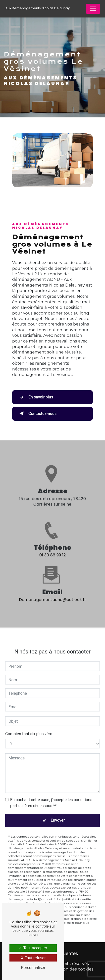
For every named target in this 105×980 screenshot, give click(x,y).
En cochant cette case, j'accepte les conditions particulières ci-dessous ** (51, 798)
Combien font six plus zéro (29, 729)
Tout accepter (33, 948)
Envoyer (58, 815)
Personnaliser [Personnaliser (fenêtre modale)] (33, 968)
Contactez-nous (37, 414)
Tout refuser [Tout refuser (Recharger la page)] (33, 958)
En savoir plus (35, 397)
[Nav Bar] (93, 9)
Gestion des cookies (73, 969)
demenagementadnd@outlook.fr (53, 595)
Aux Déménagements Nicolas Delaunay (38, 8)
